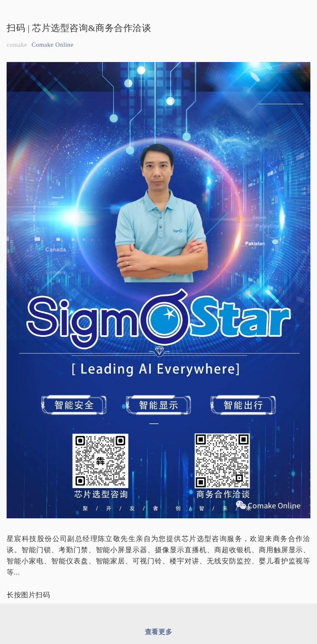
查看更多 (158, 632)
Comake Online (52, 45)
